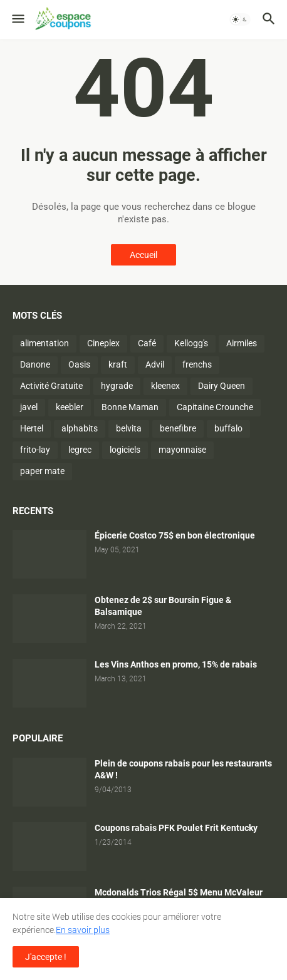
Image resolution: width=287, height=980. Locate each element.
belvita (129, 428)
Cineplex (103, 343)
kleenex (165, 386)
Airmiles (242, 343)
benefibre (178, 428)
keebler (70, 407)
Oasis (79, 364)
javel (29, 407)
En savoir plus (83, 930)
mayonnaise (182, 450)
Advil (155, 364)
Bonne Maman (130, 407)
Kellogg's (191, 343)
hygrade (117, 386)
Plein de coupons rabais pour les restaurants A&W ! (183, 769)
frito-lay (35, 450)
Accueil (143, 255)
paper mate (42, 471)
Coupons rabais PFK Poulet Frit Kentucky (176, 828)
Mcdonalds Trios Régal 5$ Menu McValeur (179, 892)
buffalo (228, 428)
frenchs (197, 364)
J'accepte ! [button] (46, 957)
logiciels (125, 450)
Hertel (32, 428)
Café (147, 343)
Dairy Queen (222, 386)
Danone (35, 364)
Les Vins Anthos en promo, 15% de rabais (176, 664)
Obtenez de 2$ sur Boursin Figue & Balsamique (163, 606)
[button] (17, 19)
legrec (80, 450)
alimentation (44, 343)
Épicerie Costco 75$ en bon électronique (175, 535)
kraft (118, 364)
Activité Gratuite (51, 386)
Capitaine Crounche (215, 407)
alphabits (80, 428)
